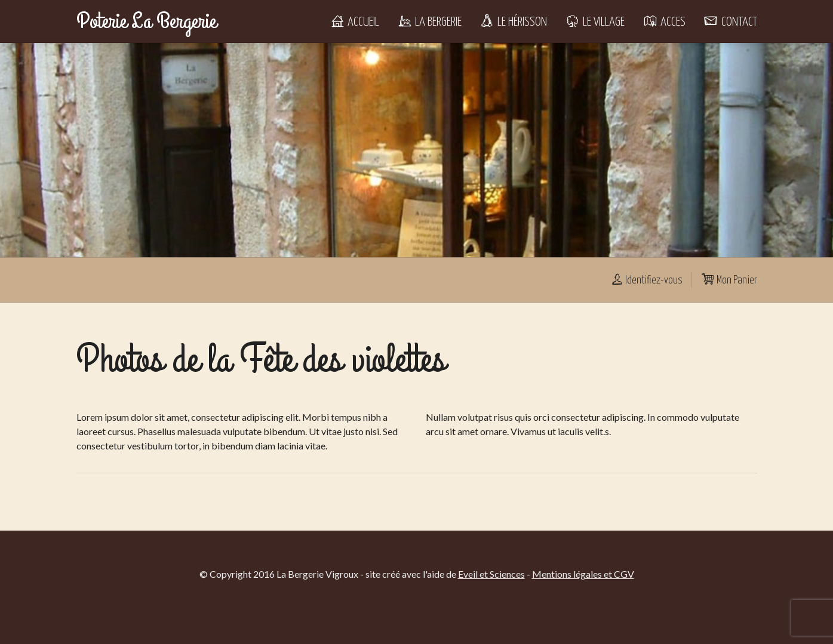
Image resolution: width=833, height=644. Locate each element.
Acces (664, 22)
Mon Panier (729, 281)
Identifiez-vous (646, 281)
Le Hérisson (513, 22)
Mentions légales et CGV (583, 574)
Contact (730, 22)
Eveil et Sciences (491, 574)
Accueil (354, 22)
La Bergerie (429, 22)
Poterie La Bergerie (146, 21)
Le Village (595, 22)
